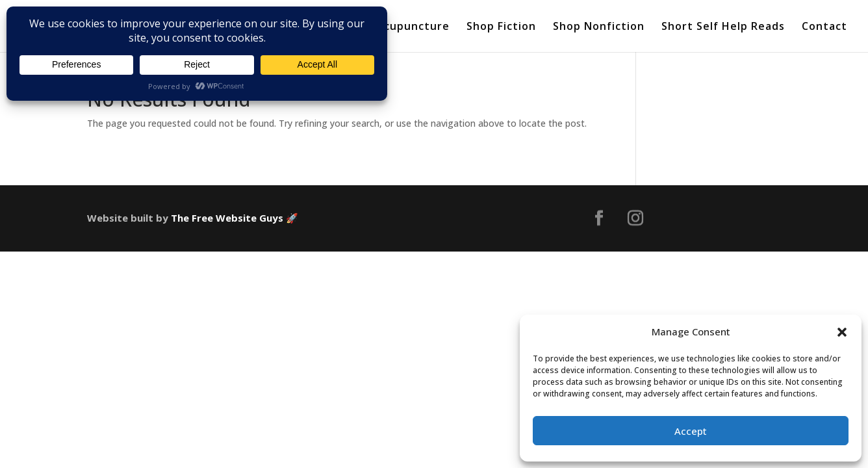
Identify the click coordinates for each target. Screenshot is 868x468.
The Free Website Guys (227, 218)
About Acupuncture (394, 27)
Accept (691, 431)
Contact (824, 27)
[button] (842, 332)
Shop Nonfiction (599, 27)
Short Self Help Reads (723, 27)
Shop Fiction (501, 27)
